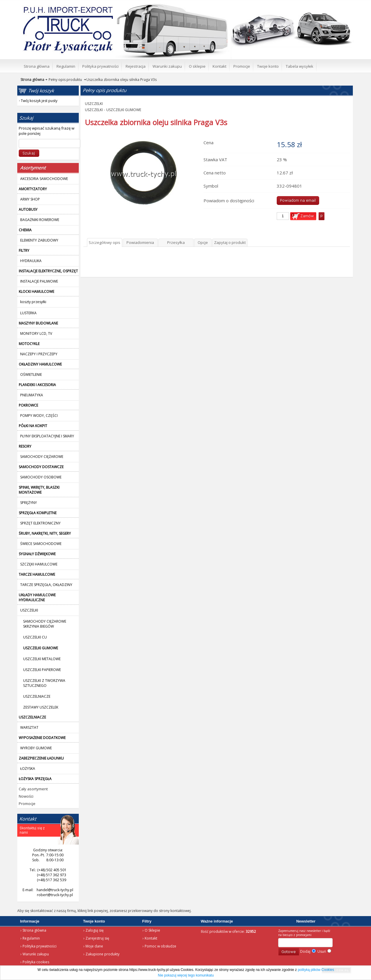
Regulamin (31, 938)
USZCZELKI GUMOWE (124, 110)
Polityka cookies (36, 962)
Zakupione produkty (102, 954)
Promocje (27, 804)
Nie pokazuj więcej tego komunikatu (186, 975)
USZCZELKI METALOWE (42, 659)
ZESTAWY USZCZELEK (41, 707)
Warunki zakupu (36, 954)
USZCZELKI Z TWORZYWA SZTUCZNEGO (44, 683)
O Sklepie (152, 930)
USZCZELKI (94, 104)
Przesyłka (176, 242)
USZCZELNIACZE (37, 696)
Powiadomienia (140, 242)
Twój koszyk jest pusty (306, 5)
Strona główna (60, 8)
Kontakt (151, 938)
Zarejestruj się (97, 938)
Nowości (26, 796)
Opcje (203, 242)
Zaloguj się (95, 930)
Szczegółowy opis (105, 242)
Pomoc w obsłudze (160, 946)
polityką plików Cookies (316, 970)
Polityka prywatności (40, 946)
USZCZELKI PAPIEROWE (42, 670)
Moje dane (94, 946)
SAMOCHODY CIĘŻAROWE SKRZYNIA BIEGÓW (45, 624)
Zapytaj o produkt (230, 242)
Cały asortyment (33, 789)
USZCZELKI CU (35, 637)
